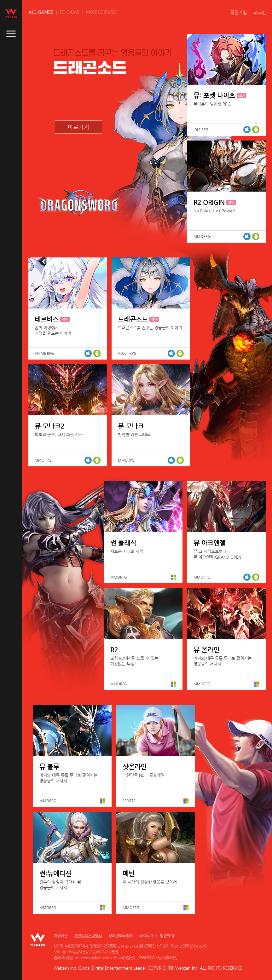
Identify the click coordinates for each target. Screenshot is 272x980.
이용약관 (61, 936)
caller (11, 34)
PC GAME (70, 12)
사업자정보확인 (166, 958)
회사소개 (146, 936)
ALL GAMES (41, 12)
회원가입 (239, 12)
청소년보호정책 (121, 936)
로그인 (260, 12)
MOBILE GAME (101, 12)
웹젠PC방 (167, 936)
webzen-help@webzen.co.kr (96, 958)
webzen (11, 13)
